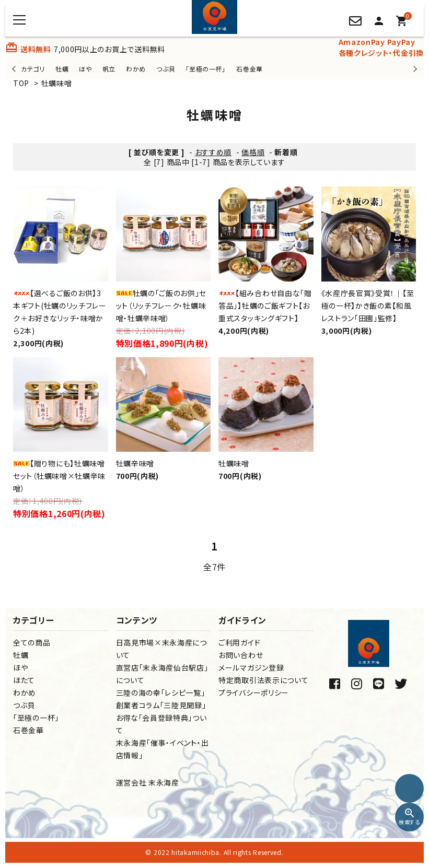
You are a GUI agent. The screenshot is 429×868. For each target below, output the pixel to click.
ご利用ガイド (239, 642)
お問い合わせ (241, 655)
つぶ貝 (166, 69)
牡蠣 (62, 69)
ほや (85, 69)
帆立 (109, 69)
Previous (15, 69)
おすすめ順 (213, 152)
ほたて (24, 680)
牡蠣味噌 (57, 83)
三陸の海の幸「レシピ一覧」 (161, 693)
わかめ (136, 69)
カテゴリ (33, 69)
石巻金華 (250, 69)
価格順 (253, 152)
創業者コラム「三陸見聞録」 (161, 705)
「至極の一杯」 (206, 69)
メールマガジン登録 (251, 667)
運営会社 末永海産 (148, 782)
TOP (21, 83)
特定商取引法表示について (263, 680)
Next (414, 69)
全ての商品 (32, 642)
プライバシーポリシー (254, 693)
